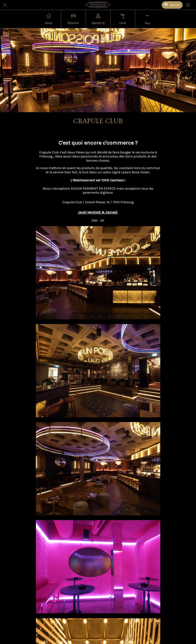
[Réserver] (172, 5)
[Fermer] (5, 5)
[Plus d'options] (148, 19)
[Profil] (188, 5)
